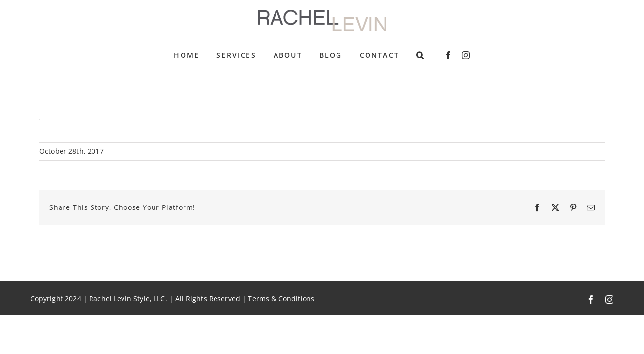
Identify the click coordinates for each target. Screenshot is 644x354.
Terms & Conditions (281, 299)
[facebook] (448, 55)
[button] (420, 55)
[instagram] (466, 55)
